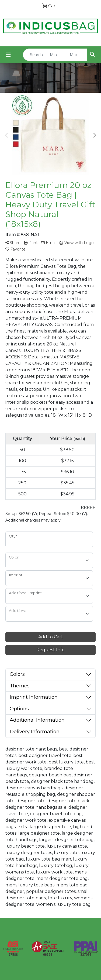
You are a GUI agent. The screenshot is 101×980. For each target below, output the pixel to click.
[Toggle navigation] (8, 55)
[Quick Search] (35, 55)
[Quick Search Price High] (77, 55)
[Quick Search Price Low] (57, 55)
